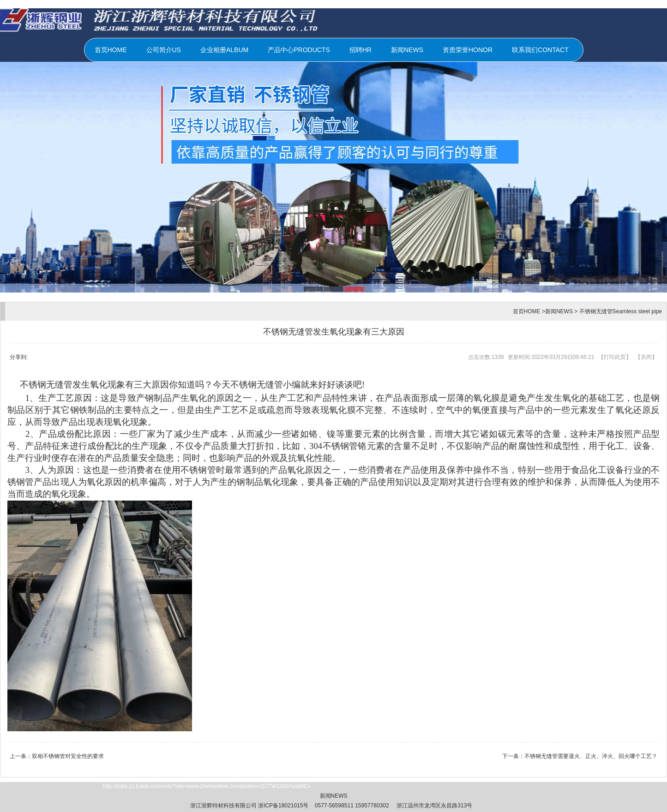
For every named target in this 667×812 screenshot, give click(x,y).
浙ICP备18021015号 (283, 806)
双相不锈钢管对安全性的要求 (68, 756)
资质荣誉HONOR (468, 50)
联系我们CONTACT (540, 50)
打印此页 (615, 357)
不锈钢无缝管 (257, 385)
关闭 (646, 357)
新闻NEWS (407, 50)
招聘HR (361, 50)
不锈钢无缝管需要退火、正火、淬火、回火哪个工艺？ (591, 756)
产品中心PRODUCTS (299, 50)
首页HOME (111, 50)
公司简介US (164, 50)
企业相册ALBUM (224, 50)
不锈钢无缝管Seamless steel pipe (621, 311)
